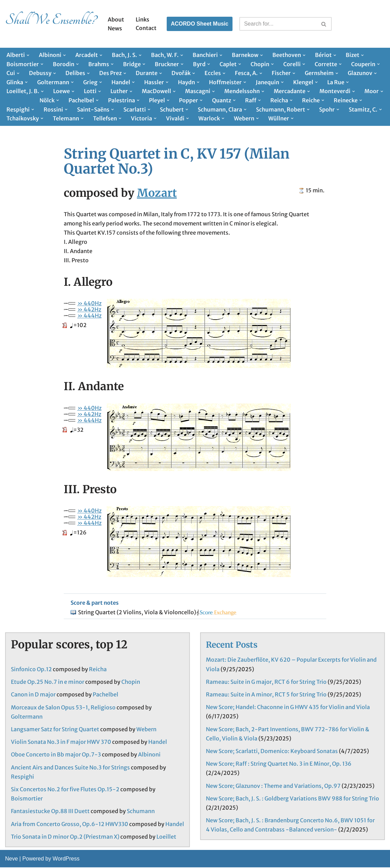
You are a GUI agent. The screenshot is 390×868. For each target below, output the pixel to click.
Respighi (22, 777)
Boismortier (27, 799)
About (116, 19)
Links (142, 19)
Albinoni (149, 755)
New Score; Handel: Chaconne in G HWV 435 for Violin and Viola (288, 708)
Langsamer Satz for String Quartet (55, 730)
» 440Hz (89, 304)
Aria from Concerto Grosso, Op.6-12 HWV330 (70, 824)
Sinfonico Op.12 (31, 670)
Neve (11, 859)
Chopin (131, 682)
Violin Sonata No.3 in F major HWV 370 (61, 742)
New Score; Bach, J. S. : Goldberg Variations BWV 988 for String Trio (292, 799)
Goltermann (27, 717)
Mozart (157, 193)
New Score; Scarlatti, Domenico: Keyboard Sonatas (272, 752)
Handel (158, 742)
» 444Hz (89, 316)
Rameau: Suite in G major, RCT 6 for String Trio (266, 682)
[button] (28, 55)
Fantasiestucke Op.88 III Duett (50, 812)
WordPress (66, 859)
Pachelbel (106, 695)
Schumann (141, 812)
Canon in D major (33, 695)
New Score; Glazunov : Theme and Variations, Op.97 (273, 786)
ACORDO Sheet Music (200, 24)
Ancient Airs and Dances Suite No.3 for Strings (70, 768)
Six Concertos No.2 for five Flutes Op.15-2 (65, 790)
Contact (146, 28)
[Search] (278, 24)
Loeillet (166, 837)
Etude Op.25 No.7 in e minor (48, 682)
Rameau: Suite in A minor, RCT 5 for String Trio (266, 695)
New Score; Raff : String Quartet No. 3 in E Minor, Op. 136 (279, 764)
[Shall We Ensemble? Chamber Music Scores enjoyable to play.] (51, 24)
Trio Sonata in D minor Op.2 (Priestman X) (65, 837)
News (115, 28)
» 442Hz (89, 310)
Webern (146, 730)
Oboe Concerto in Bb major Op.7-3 (56, 755)
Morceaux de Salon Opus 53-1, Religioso (63, 708)
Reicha (98, 670)
